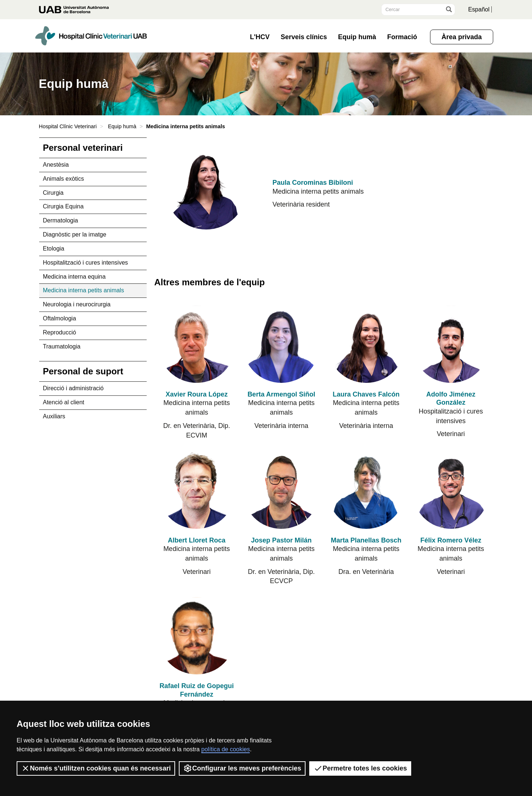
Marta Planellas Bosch (366, 540)
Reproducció (59, 332)
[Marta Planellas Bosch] (366, 490)
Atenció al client (64, 402)
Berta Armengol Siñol (281, 394)
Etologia (54, 249)
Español (479, 9)
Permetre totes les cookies (360, 768)
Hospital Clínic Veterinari (68, 126)
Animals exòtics (63, 179)
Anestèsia (56, 165)
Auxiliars (54, 416)
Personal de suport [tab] (83, 371)
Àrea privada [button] (462, 37)
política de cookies (226, 749)
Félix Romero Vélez (451, 540)
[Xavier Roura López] (197, 344)
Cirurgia (53, 193)
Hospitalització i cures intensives (85, 263)
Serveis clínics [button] (304, 37)
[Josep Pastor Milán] (281, 490)
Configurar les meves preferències (242, 768)
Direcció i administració (73, 388)
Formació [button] (402, 37)
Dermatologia (60, 220)
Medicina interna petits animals (83, 290)
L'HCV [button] (260, 37)
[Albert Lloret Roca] (197, 490)
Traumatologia (62, 346)
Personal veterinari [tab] (83, 148)
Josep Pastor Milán (282, 540)
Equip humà (122, 126)
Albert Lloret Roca (197, 540)
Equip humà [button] (357, 37)
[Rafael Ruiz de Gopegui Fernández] (197, 636)
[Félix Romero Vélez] (451, 490)
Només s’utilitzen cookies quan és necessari (96, 768)
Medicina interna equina (74, 277)
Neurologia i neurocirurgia (77, 304)
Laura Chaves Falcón (366, 394)
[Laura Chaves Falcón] (366, 344)
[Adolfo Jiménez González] (451, 344)
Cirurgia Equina (63, 206)
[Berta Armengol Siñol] (281, 344)
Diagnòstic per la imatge (75, 234)
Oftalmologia (59, 318)
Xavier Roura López (197, 394)
